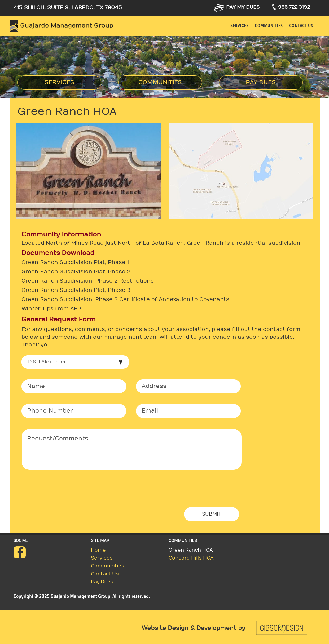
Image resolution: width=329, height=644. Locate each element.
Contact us (301, 26)
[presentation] (62, 493)
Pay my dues (243, 7)
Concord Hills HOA (191, 558)
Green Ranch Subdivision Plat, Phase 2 (76, 272)
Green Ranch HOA (191, 550)
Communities (269, 26)
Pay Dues (261, 82)
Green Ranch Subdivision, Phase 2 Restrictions (88, 281)
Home (98, 550)
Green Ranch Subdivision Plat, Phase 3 (76, 290)
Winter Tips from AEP (51, 309)
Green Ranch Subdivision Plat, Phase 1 (75, 262)
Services (239, 26)
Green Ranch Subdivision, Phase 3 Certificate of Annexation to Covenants (125, 299)
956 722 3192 (294, 7)
